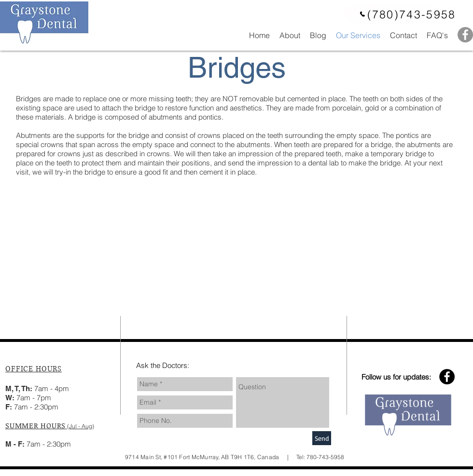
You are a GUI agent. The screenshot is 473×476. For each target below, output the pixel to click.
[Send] (322, 438)
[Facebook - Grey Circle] (465, 35)
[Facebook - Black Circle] (447, 377)
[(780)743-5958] (407, 14)
